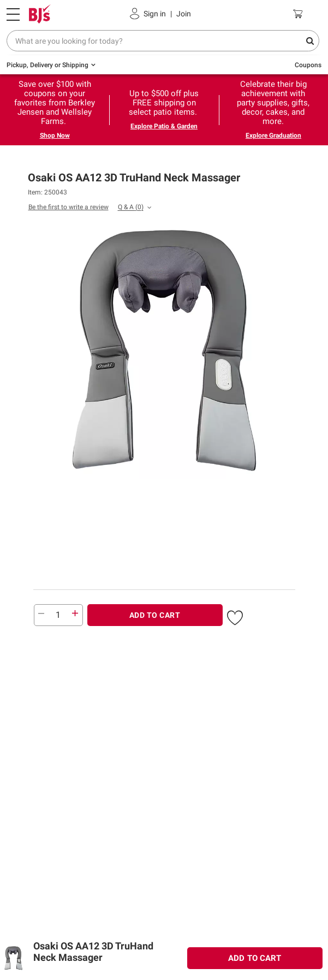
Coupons (308, 65)
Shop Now (55, 135)
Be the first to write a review (68, 207)
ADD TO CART (155, 615)
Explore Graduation (273, 135)
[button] (235, 616)
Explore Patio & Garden (164, 126)
